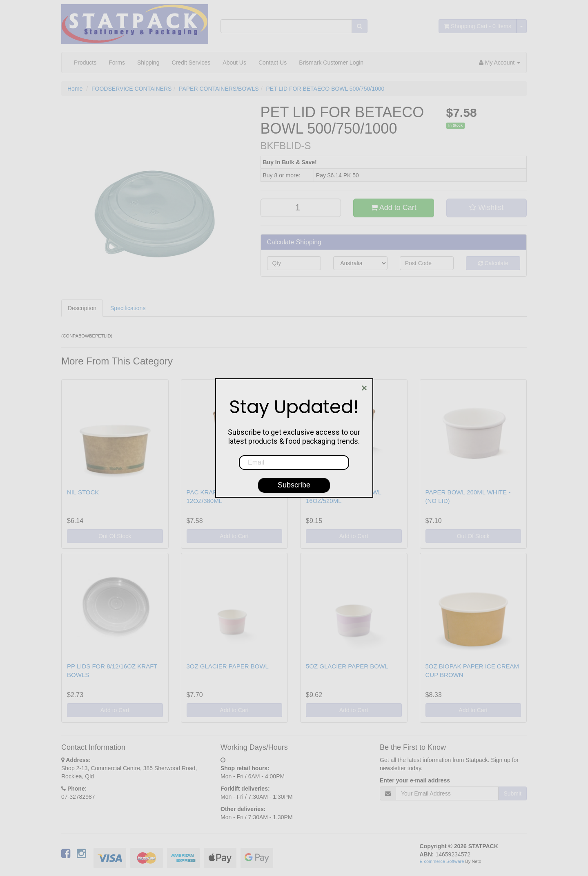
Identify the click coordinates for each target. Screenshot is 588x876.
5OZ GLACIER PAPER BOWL (347, 666)
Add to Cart (394, 208)
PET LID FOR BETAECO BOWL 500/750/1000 (325, 89)
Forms (117, 63)
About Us (234, 63)
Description (82, 308)
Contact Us (273, 63)
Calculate (493, 263)
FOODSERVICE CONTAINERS (131, 89)
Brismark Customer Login (331, 63)
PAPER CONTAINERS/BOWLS (219, 89)
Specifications (128, 308)
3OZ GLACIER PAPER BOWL (228, 666)
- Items (478, 26)
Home (75, 89)
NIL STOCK (83, 492)
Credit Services (191, 63)
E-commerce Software (442, 861)
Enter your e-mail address (415, 780)
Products (85, 63)
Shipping (148, 63)
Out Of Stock (115, 536)
